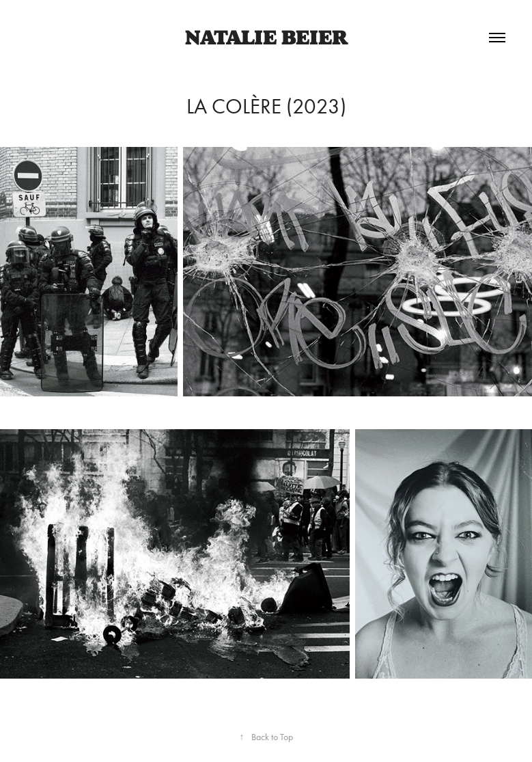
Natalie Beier (266, 38)
